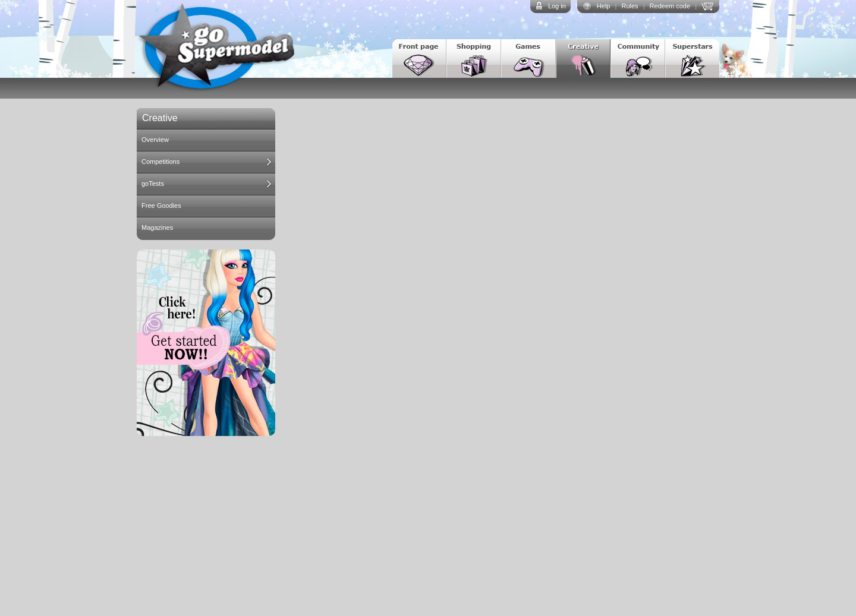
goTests (153, 184)
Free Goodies (161, 206)
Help (604, 6)
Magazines (157, 228)
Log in (557, 6)
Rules (630, 6)
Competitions (160, 162)
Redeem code (670, 6)
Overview (155, 140)
